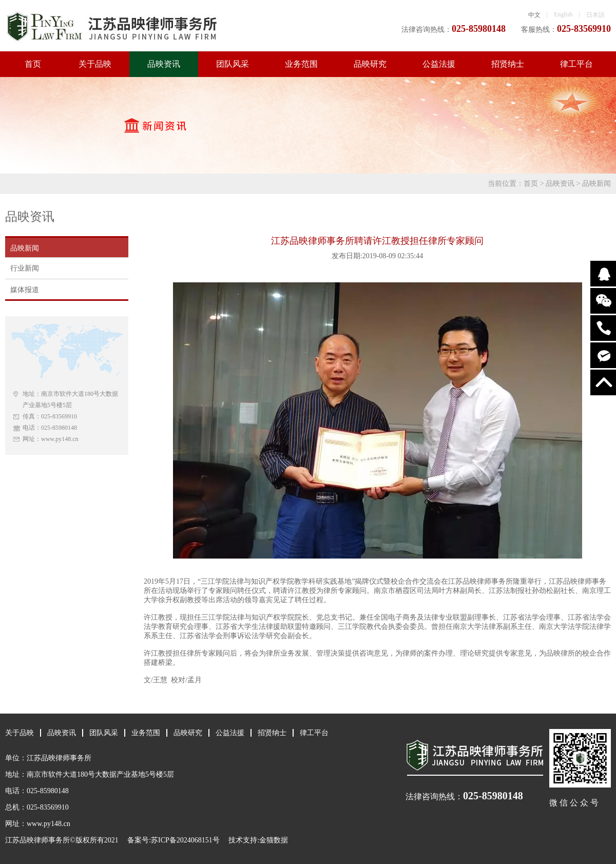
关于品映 (95, 64)
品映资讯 (164, 64)
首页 (33, 64)
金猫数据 (274, 840)
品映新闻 (596, 184)
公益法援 (439, 64)
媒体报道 (25, 290)
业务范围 (301, 64)
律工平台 (576, 64)
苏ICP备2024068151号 (185, 840)
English (563, 14)
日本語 (595, 15)
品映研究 (370, 64)
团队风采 (233, 64)
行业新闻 (25, 268)
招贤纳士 (508, 64)
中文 (534, 15)
